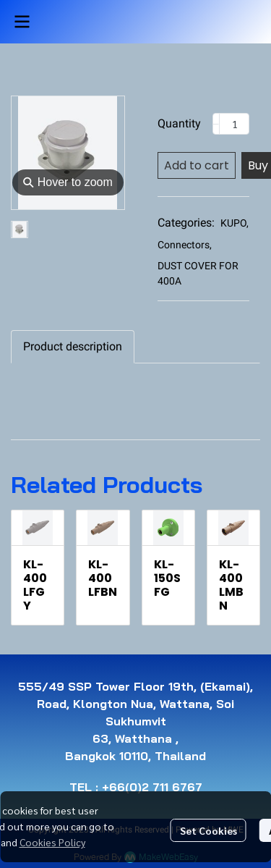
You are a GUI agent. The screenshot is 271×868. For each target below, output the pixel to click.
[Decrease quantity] (216, 124)
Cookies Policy (52, 842)
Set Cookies (208, 830)
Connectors (185, 245)
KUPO (235, 223)
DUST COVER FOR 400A (198, 273)
